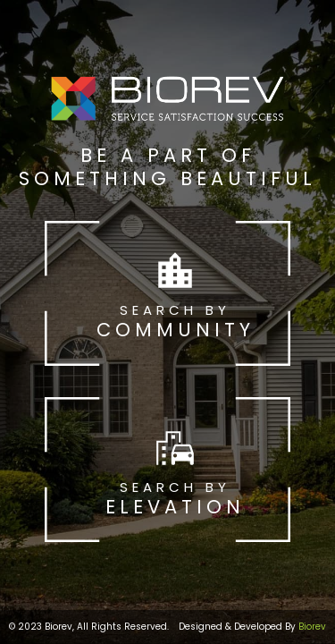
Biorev (312, 627)
